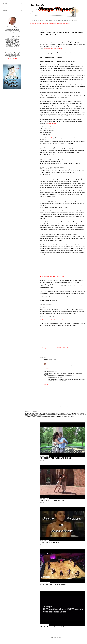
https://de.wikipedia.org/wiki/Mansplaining (54, 48)
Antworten (46, 369)
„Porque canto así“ (52, 123)
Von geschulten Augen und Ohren (55, 458)
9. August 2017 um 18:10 (59, 363)
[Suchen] (85, 4)
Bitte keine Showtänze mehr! (53, 585)
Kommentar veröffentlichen (45, 587)
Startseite (33, 24)
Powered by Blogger (56, 638)
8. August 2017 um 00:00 (52, 359)
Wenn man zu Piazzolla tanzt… (54, 500)
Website (38, 24)
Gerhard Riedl (51, 363)
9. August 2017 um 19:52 (59, 378)
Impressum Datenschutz (63, 24)
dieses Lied (50, 138)
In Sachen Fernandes (49, 542)
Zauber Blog (52, 24)
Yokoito (45, 359)
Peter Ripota (46, 372)
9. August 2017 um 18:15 (54, 372)
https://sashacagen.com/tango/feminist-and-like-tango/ (53, 320)
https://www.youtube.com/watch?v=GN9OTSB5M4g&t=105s (54, 348)
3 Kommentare (42, 460)
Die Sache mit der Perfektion (53, 627)
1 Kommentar (42, 503)
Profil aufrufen (12, 59)
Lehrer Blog (45, 24)
